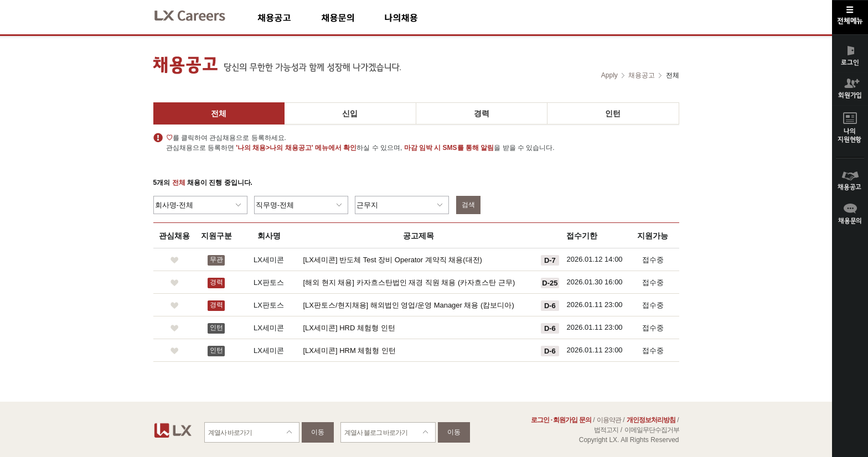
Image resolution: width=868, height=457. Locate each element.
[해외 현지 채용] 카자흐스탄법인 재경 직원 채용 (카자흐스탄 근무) (409, 282)
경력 (482, 113)
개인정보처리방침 (651, 420)
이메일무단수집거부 (652, 430)
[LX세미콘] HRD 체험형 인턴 (349, 328)
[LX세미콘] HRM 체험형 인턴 (350, 350)
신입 (350, 113)
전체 (219, 113)
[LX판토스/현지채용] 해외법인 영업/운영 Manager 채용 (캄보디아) (409, 305)
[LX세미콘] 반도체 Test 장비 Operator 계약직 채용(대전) (393, 260)
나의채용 (417, 17)
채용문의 (353, 17)
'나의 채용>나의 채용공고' (274, 148)
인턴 (613, 113)
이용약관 (609, 420)
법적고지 (606, 430)
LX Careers (199, 14)
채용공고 (289, 17)
